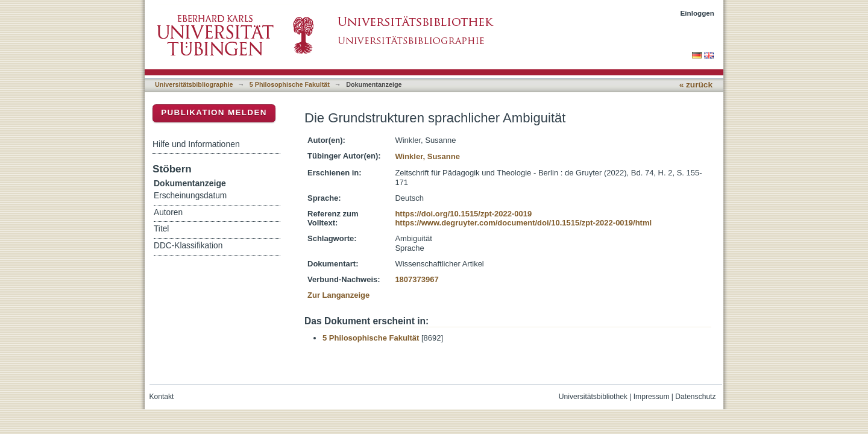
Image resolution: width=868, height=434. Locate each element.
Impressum (652, 397)
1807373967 (417, 279)
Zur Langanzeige (338, 295)
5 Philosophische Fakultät (290, 84)
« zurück (696, 85)
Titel (161, 229)
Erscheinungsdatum (190, 196)
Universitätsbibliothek (593, 397)
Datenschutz (695, 397)
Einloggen (698, 13)
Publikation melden (214, 112)
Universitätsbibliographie (194, 84)
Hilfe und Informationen (196, 144)
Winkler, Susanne (427, 156)
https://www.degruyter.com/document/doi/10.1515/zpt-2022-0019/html (523, 223)
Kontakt (162, 397)
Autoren (168, 212)
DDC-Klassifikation (188, 246)
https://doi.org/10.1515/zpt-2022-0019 (463, 214)
